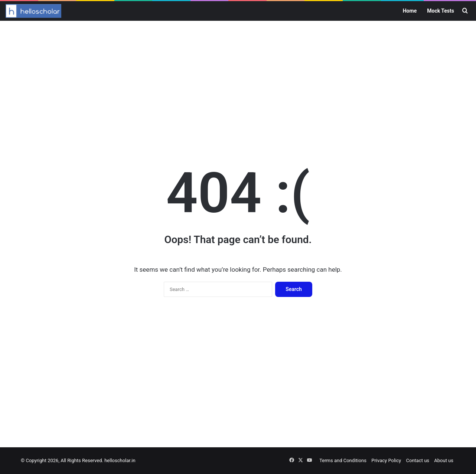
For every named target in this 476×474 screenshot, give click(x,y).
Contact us (418, 460)
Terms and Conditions (343, 460)
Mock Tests (441, 11)
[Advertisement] (238, 80)
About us (444, 460)
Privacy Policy (386, 460)
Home (410, 11)
